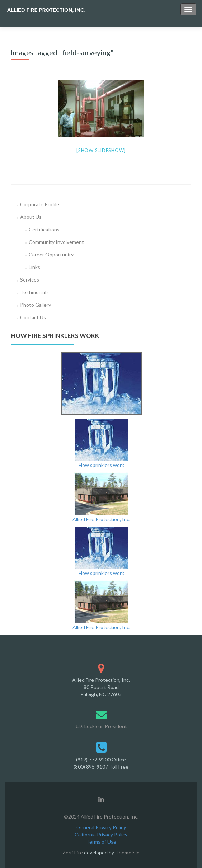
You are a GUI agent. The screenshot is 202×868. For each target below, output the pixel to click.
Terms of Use (101, 842)
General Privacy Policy (101, 827)
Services (30, 280)
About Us (31, 217)
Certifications (44, 229)
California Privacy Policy (101, 834)
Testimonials (34, 292)
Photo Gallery (36, 305)
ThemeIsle (127, 852)
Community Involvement (56, 242)
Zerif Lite (73, 852)
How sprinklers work (101, 465)
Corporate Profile (40, 204)
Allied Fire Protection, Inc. (101, 519)
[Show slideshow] (101, 150)
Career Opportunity (51, 254)
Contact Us (33, 317)
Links (34, 267)
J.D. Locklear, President (101, 726)
